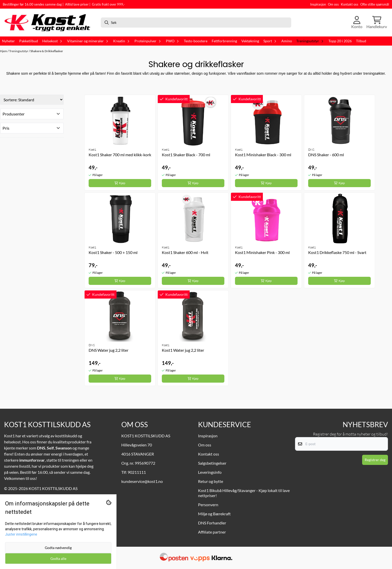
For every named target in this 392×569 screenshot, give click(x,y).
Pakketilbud (29, 41)
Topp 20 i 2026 (340, 41)
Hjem (4, 51)
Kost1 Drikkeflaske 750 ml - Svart (337, 252)
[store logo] (50, 23)
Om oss (333, 4)
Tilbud (361, 41)
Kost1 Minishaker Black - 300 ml (263, 155)
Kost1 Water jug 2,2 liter (183, 350)
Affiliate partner (212, 532)
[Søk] (196, 23)
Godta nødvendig (58, 548)
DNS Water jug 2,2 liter (109, 350)
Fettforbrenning (224, 41)
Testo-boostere (196, 41)
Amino (287, 41)
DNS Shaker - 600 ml (326, 155)
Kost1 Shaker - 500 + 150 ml (113, 252)
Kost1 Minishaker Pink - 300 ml (262, 252)
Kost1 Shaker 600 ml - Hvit (185, 252)
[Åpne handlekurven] (377, 23)
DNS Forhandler (212, 523)
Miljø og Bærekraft (214, 514)
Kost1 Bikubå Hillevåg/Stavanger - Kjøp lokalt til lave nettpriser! (244, 493)
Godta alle (58, 558)
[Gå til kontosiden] (357, 23)
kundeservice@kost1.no (142, 481)
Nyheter (8, 41)
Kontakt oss (350, 4)
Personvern (208, 505)
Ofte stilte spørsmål (375, 4)
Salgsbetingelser (212, 463)
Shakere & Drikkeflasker (47, 51)
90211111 (137, 472)
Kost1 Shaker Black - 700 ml (186, 155)
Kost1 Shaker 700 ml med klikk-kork (120, 155)
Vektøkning (250, 41)
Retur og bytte (211, 481)
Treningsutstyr (19, 51)
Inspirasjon (318, 4)
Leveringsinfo (210, 472)
